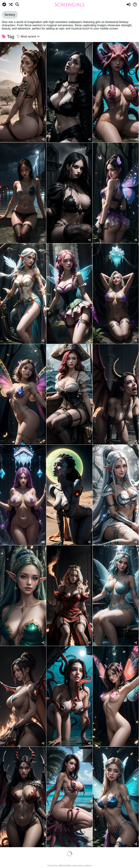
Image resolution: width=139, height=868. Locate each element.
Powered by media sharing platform (69, 865)
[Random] (11, 5)
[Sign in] (128, 5)
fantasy (10, 15)
